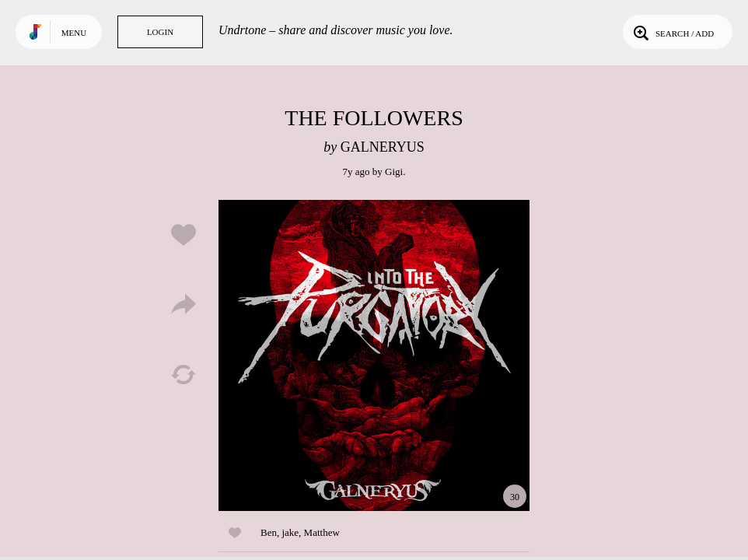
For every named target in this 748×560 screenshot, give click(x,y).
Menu (74, 33)
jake (290, 532)
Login (160, 32)
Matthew (322, 532)
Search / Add (672, 32)
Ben (269, 532)
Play (374, 355)
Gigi (394, 171)
